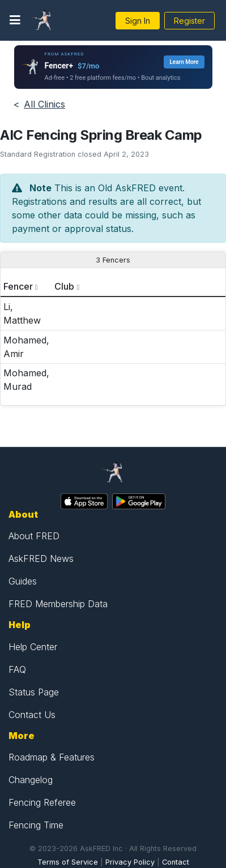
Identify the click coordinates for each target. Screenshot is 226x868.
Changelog (31, 780)
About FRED (34, 536)
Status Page (34, 692)
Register (189, 21)
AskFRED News (41, 558)
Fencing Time (36, 825)
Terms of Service (68, 862)
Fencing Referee (42, 802)
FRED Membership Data (58, 604)
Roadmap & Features (52, 757)
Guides (23, 581)
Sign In (138, 21)
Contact (176, 862)
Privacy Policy (130, 862)
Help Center (33, 647)
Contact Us (32, 715)
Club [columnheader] (64, 286)
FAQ (17, 669)
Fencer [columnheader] (18, 286)
